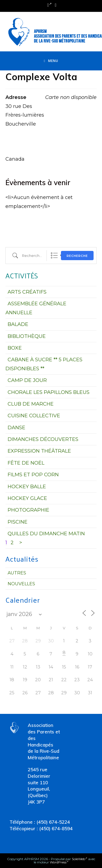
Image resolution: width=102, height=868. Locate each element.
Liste (54, 255)
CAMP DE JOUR (27, 380)
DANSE (16, 428)
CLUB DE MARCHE (31, 404)
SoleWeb (80, 859)
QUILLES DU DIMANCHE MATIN (46, 534)
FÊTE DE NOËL (26, 463)
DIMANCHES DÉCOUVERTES (43, 439)
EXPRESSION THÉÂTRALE (39, 451)
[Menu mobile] (51, 61)
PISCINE (18, 522)
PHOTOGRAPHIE (28, 510)
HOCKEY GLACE (27, 498)
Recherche (77, 256)
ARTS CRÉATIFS (27, 292)
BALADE (18, 324)
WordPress (59, 862)
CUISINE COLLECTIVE (34, 416)
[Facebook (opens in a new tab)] (50, 5)
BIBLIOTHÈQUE (27, 336)
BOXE (15, 348)
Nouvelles (21, 584)
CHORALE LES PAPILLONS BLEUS (49, 392)
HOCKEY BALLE (27, 487)
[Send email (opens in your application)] (55, 5)
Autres (17, 573)
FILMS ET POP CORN (33, 475)
